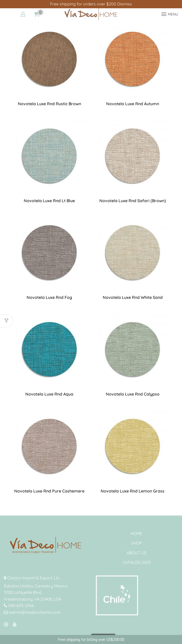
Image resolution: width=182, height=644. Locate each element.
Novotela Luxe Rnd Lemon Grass (133, 491)
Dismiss (125, 4)
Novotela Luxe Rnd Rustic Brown (49, 104)
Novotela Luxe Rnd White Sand (133, 297)
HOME (136, 533)
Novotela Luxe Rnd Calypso (133, 394)
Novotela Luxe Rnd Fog (49, 297)
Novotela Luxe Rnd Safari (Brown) (133, 201)
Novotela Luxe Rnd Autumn (133, 104)
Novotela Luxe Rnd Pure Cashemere (49, 491)
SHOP (137, 543)
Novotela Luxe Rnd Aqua (49, 394)
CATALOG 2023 (137, 562)
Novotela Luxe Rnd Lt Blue (49, 201)
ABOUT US (136, 553)
